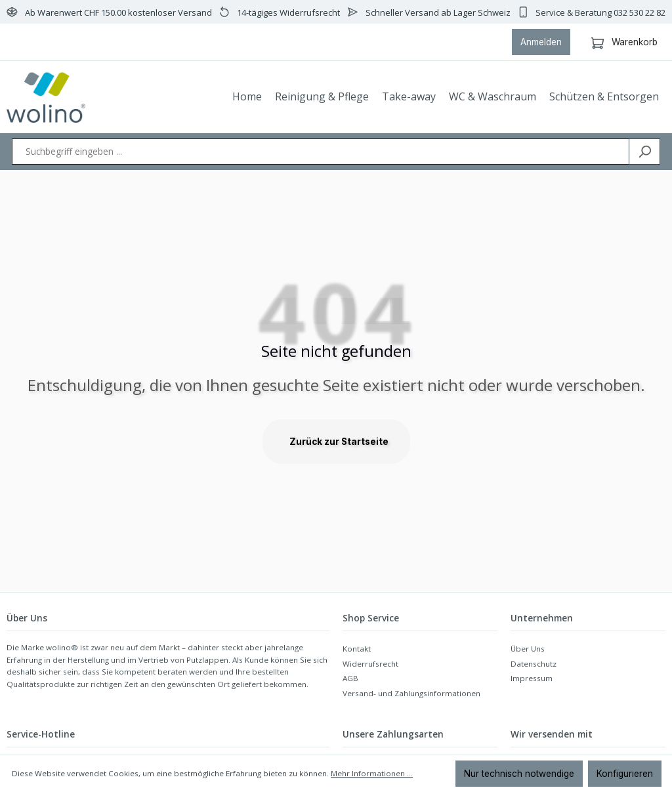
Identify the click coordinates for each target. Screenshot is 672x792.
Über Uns (528, 649)
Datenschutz (534, 664)
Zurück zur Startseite (339, 442)
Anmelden (541, 42)
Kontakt (357, 649)
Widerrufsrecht (370, 664)
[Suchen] (644, 152)
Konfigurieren (625, 774)
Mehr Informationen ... (372, 773)
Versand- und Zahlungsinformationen (411, 693)
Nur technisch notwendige (519, 774)
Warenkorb (624, 40)
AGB (350, 678)
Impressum (532, 678)
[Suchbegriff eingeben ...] (321, 152)
